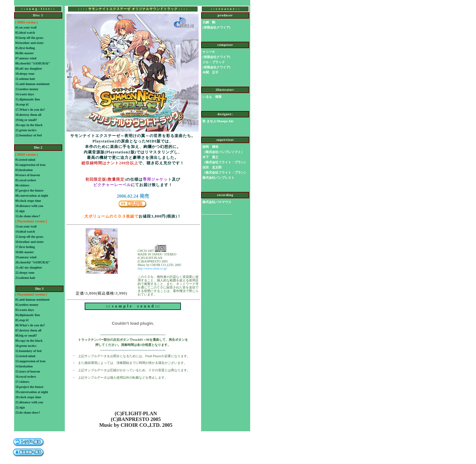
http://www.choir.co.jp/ (152, 268)
